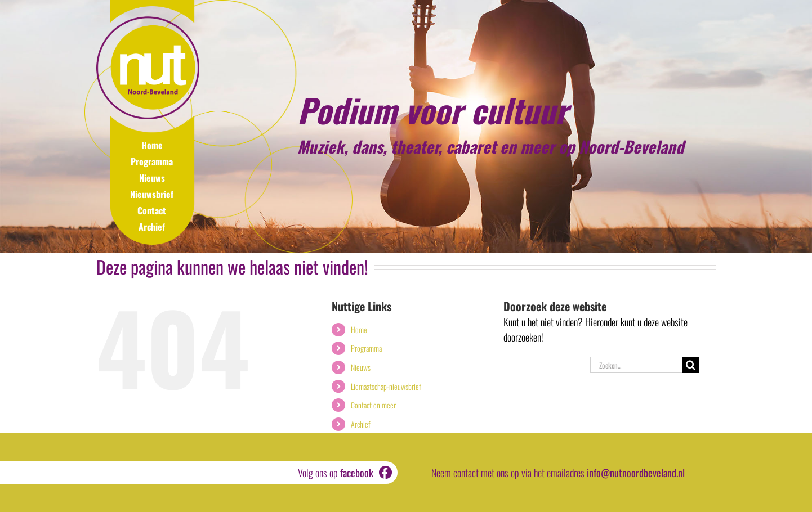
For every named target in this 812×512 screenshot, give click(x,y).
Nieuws (152, 178)
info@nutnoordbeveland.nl (636, 473)
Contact (152, 210)
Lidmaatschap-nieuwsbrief (386, 386)
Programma (152, 161)
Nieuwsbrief (152, 194)
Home (152, 145)
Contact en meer (373, 405)
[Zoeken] (691, 365)
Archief (152, 227)
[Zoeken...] (636, 365)
